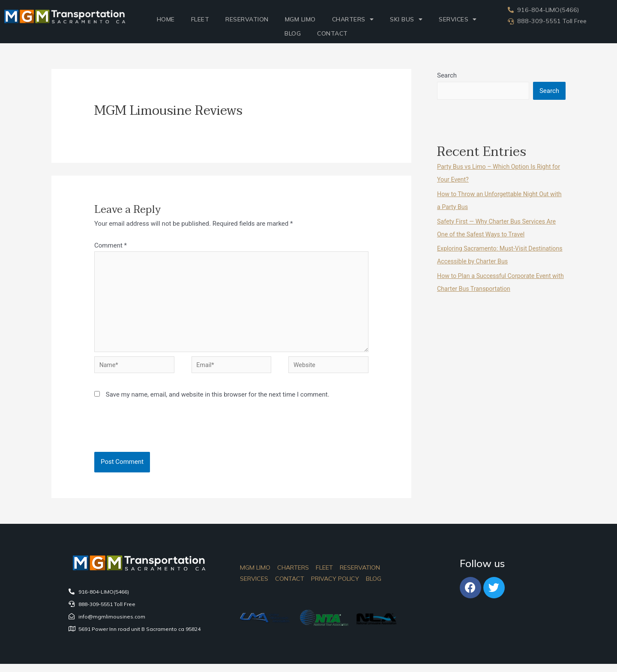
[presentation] (153, 438)
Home (166, 19)
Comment (111, 245)
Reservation (247, 19)
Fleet (200, 19)
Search (447, 75)
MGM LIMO (300, 19)
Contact (332, 33)
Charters (353, 19)
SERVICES (458, 19)
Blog (293, 33)
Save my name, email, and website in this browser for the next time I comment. (218, 401)
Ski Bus (406, 19)
